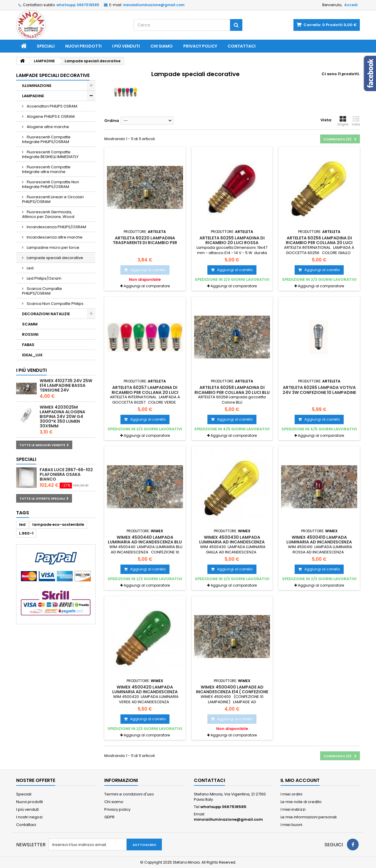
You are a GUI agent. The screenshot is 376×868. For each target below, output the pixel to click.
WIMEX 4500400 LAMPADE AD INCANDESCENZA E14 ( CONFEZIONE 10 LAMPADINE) (232, 692)
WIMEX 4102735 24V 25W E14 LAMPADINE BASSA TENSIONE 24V (66, 385)
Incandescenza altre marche (54, 237)
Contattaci (242, 46)
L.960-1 (26, 533)
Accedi (351, 5)
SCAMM (30, 324)
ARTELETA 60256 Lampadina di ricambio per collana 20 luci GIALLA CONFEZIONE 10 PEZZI (319, 243)
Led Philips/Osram (44, 278)
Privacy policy (200, 46)
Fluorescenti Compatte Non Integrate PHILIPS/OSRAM (51, 184)
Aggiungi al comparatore (147, 286)
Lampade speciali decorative (54, 258)
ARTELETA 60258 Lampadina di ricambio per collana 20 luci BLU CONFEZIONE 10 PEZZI (232, 392)
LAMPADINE (33, 96)
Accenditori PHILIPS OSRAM (52, 106)
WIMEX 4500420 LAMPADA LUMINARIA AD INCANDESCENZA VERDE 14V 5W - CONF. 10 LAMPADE (145, 692)
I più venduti (126, 46)
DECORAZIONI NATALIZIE (46, 314)
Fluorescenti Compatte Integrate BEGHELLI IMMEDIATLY (50, 154)
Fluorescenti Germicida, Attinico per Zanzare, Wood (48, 214)
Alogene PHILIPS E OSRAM (50, 116)
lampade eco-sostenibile (58, 524)
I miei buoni (291, 825)
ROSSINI (30, 334)
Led (30, 268)
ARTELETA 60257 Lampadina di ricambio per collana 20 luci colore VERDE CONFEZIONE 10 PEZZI (145, 392)
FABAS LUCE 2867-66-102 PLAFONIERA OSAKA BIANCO (66, 474)
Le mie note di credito (301, 802)
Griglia (343, 121)
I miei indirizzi (293, 809)
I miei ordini (291, 794)
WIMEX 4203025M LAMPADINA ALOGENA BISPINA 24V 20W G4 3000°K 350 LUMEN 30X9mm (62, 417)
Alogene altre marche (47, 127)
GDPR (109, 817)
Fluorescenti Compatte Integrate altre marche (46, 169)
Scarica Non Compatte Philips (55, 304)
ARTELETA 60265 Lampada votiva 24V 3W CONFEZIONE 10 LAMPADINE (319, 390)
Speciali (46, 46)
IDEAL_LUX (32, 355)
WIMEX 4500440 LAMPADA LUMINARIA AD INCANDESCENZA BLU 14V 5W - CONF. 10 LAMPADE (145, 542)
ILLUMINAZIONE (37, 86)
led (22, 524)
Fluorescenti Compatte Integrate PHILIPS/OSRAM (46, 139)
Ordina (112, 121)
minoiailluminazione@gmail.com (228, 819)
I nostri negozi (29, 817)
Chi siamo (162, 46)
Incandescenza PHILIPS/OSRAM (56, 227)
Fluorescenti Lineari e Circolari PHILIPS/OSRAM (53, 199)
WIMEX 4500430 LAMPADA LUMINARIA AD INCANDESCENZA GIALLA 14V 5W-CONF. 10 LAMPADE (232, 542)
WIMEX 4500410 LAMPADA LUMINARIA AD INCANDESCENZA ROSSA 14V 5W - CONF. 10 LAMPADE (319, 542)
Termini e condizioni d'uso (129, 794)
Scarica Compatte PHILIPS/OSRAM (42, 291)
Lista (356, 121)
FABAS (28, 345)
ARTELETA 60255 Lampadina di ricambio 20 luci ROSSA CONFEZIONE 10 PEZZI (232, 243)
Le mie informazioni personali (309, 817)
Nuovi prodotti (83, 46)
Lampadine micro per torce (53, 247)
